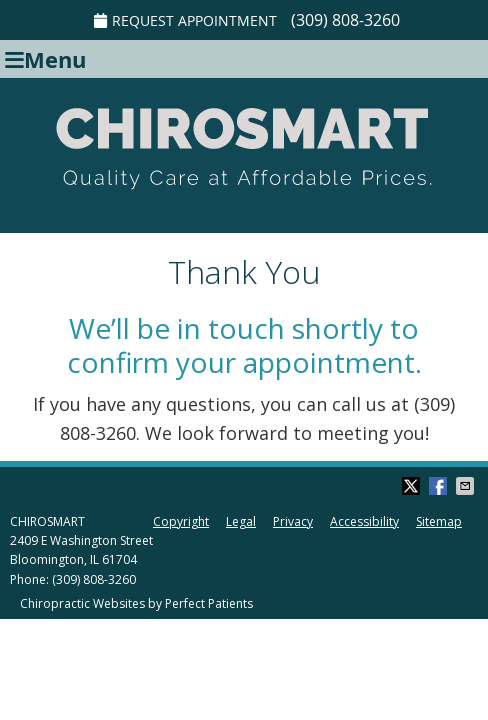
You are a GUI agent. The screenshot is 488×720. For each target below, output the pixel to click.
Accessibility (364, 521)
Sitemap (439, 521)
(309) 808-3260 (345, 20)
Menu (45, 59)
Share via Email (467, 486)
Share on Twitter (413, 486)
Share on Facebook (440, 486)
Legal (241, 521)
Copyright (181, 521)
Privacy (293, 521)
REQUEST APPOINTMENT (185, 20)
